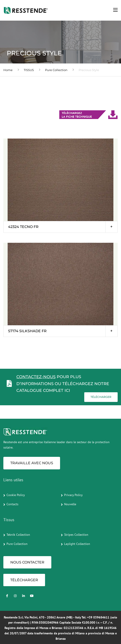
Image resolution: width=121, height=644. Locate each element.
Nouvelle (70, 504)
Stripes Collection (76, 535)
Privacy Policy (73, 495)
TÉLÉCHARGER (24, 580)
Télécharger (101, 397)
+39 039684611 (98, 617)
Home (8, 70)
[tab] (60, 227)
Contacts (12, 504)
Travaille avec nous (32, 463)
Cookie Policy (16, 495)
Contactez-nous (36, 377)
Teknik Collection (18, 535)
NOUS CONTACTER (27, 562)
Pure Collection (56, 70)
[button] (60, 227)
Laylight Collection (77, 544)
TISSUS (29, 70)
